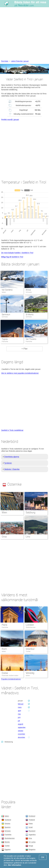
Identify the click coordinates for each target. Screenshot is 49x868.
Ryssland (32, 831)
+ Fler (24, 349)
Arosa (28, 290)
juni (19, 717)
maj (19, 714)
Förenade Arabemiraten (10, 676)
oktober (21, 731)
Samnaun (6, 315)
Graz (4, 537)
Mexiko (7, 842)
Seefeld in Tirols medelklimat (12, 430)
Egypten (8, 849)
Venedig (30, 673)
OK (43, 857)
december (22, 737)
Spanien (8, 827)
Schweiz (8, 831)
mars (20, 707)
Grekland (32, 816)
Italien (4, 651)
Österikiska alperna (12, 457)
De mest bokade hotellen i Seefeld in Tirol (17, 253)
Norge (31, 846)
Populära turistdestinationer (11, 679)
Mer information (15, 865)
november (22, 734)
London (30, 625)
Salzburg (31, 512)
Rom (4, 649)
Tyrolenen (8, 463)
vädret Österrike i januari (20, 61)
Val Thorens (31, 339)
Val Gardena (7, 290)
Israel (31, 827)
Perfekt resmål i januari (10, 120)
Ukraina (7, 823)
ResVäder (5, 61)
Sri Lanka (32, 842)
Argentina (32, 835)
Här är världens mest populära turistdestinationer (20, 373)
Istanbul (30, 649)
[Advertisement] (24, 34)
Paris (4, 625)
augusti (21, 724)
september (22, 727)
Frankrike (5, 627)
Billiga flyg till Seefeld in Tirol (12, 257)
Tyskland (8, 820)
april (19, 711)
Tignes (5, 339)
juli (19, 721)
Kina (30, 838)
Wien (4, 512)
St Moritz (30, 315)
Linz (28, 537)
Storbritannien (31, 627)
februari (21, 704)
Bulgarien (32, 849)
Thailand (32, 820)
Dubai (5, 673)
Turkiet (28, 651)
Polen (31, 823)
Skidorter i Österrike (12, 469)
